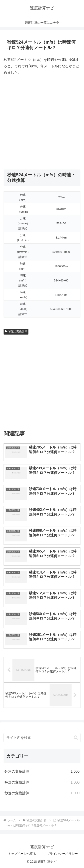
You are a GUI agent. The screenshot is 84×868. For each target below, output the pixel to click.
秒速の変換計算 (16, 331)
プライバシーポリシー (62, 854)
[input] (42, 738)
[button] (76, 738)
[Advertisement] (42, 123)
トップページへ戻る (22, 854)
